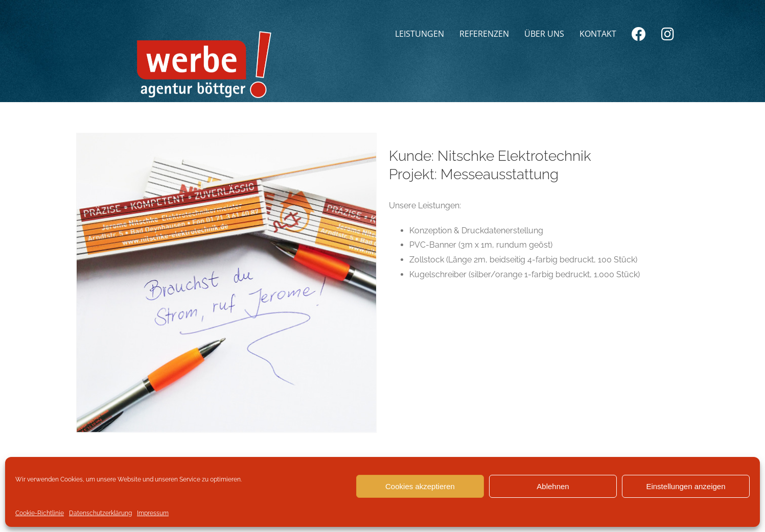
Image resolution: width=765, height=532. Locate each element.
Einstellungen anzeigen (686, 486)
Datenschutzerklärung (100, 513)
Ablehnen (553, 486)
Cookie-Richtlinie (40, 513)
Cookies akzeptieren (420, 486)
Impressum (153, 513)
